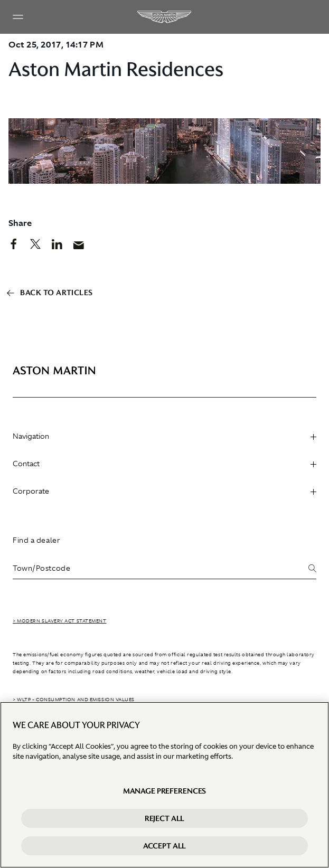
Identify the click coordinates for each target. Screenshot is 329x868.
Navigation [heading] (164, 436)
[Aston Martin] (165, 17)
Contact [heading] (164, 464)
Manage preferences (164, 792)
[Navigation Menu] (18, 17)
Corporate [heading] (164, 491)
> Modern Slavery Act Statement (60, 621)
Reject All (165, 819)
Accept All (165, 847)
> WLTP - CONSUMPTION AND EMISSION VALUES (74, 700)
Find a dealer (36, 540)
